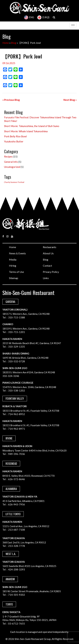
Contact (47, 266)
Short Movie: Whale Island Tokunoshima (26, 131)
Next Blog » (70, 100)
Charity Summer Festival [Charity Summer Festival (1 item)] (14, 182)
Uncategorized (12, 167)
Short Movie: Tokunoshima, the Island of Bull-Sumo (32, 126)
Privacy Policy (51, 272)
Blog (14, 43)
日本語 (43, 17)
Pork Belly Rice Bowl (15, 136)
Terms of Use (16, 272)
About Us (48, 253)
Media (13, 259)
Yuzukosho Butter (14, 141)
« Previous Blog (11, 100)
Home (6, 43)
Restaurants (50, 247)
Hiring (13, 266)
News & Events (17, 253)
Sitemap (14, 278)
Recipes (8, 156)
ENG (29, 17)
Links (46, 278)
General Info (11, 162)
